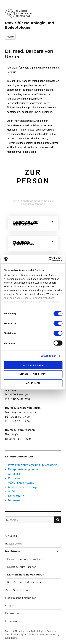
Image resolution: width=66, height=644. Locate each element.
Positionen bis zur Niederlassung (25, 223)
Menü (10, 37)
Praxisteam (15, 478)
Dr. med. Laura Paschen (22, 567)
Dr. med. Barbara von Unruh (26, 575)
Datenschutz (16, 496)
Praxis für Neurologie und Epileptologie (29, 25)
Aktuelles (14, 474)
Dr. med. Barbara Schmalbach (26, 559)
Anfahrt (13, 491)
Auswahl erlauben (33, 374)
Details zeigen (48, 356)
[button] (33, 223)
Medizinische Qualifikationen (24, 243)
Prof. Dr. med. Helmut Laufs (24, 582)
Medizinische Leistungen (24, 487)
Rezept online (14, 544)
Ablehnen (33, 383)
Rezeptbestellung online (23, 469)
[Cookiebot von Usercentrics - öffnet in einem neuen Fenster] (49, 259)
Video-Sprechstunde (21, 483)
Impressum (15, 500)
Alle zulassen (33, 365)
